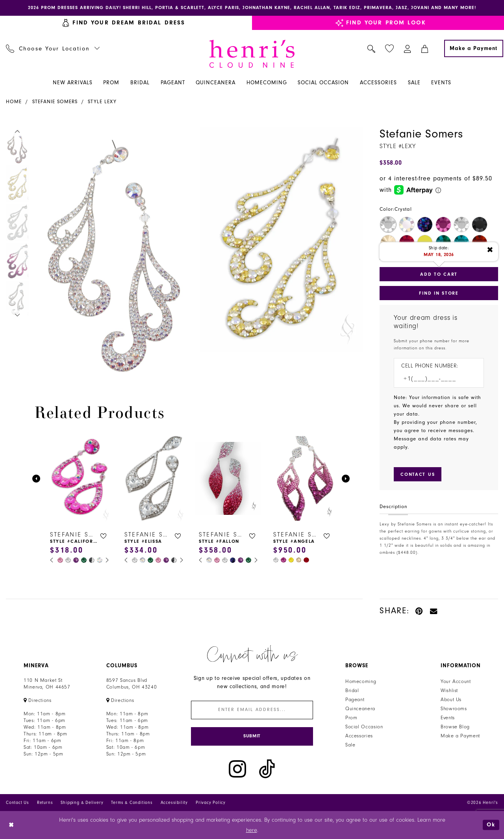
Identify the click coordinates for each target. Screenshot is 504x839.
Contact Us (18, 803)
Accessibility (174, 803)
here (252, 830)
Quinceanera (360, 709)
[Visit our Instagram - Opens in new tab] (237, 769)
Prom (351, 718)
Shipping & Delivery (82, 803)
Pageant (355, 700)
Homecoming (361, 681)
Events (448, 718)
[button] (408, 48)
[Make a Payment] (474, 48)
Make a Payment (460, 736)
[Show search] (372, 48)
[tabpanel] (115, 250)
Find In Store (439, 293)
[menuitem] (53, 48)
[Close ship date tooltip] (490, 250)
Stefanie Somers (55, 102)
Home (14, 102)
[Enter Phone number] (435, 379)
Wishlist (449, 691)
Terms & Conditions (132, 803)
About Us (451, 700)
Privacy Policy (211, 803)
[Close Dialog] (12, 825)
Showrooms (454, 709)
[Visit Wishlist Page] (390, 49)
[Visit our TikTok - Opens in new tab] (267, 769)
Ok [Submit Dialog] (491, 825)
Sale (350, 745)
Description (394, 507)
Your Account (456, 681)
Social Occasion (364, 727)
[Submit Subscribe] (252, 736)
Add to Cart (439, 274)
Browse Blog (455, 727)
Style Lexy (102, 102)
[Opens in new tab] (38, 700)
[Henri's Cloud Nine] (252, 54)
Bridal (352, 691)
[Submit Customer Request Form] (418, 474)
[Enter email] (252, 710)
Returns (45, 803)
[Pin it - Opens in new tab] (420, 611)
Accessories (359, 736)
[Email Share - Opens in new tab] (434, 611)
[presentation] (79, 478)
